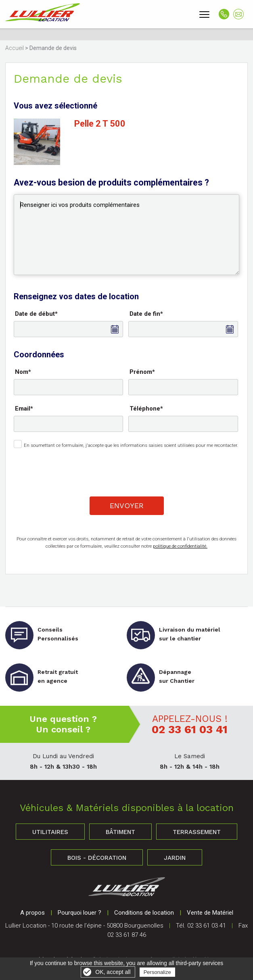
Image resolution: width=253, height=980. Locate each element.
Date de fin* (146, 314)
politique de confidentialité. (180, 546)
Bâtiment (120, 832)
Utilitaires (50, 832)
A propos (32, 913)
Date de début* (36, 314)
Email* (24, 409)
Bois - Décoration (97, 858)
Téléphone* (146, 409)
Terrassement (197, 832)
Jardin (175, 858)
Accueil (15, 48)
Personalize (157, 972)
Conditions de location (144, 913)
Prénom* (142, 372)
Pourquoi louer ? (79, 913)
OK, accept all (113, 972)
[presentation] (127, 471)
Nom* (23, 372)
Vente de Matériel (210, 913)
